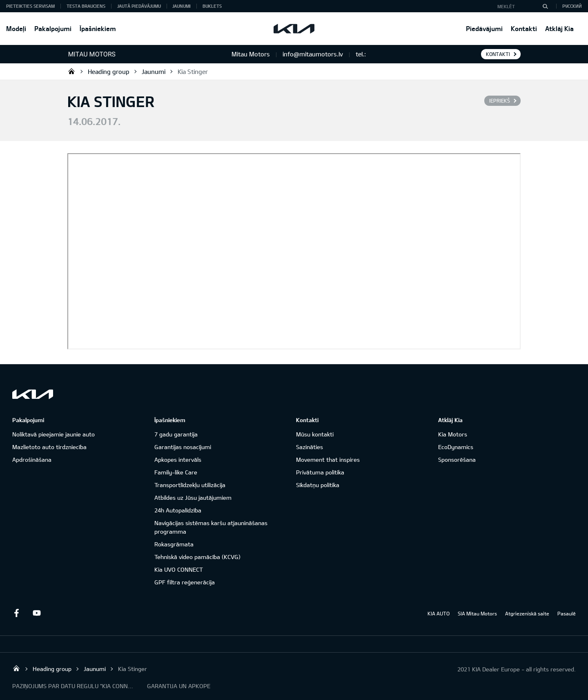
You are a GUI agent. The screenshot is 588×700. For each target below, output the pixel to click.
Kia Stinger (193, 72)
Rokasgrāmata (174, 544)
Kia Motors (453, 434)
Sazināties (310, 447)
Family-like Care (176, 472)
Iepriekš (500, 101)
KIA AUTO (439, 613)
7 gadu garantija (176, 434)
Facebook (16, 613)
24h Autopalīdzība (178, 510)
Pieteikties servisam (30, 6)
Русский (572, 6)
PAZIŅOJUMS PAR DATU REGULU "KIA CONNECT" (73, 686)
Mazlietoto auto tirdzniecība (49, 447)
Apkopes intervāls (178, 460)
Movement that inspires (328, 460)
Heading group (109, 72)
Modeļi (16, 28)
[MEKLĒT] (545, 6)
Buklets (212, 6)
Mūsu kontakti (315, 434)
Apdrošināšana (32, 460)
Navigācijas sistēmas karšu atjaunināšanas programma (211, 527)
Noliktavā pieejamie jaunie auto (53, 434)
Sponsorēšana (457, 460)
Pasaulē (567, 613)
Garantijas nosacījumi (183, 447)
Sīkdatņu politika (318, 485)
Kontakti (524, 28)
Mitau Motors (71, 71)
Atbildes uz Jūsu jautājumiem (193, 498)
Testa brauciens (86, 6)
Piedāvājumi (484, 28)
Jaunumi (182, 6)
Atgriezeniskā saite (527, 613)
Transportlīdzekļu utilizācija (190, 485)
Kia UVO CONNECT (179, 569)
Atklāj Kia (559, 28)
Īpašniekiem (98, 28)
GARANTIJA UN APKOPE (179, 686)
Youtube (37, 613)
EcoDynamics (456, 447)
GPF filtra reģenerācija (185, 582)
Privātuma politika (320, 472)
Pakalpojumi (53, 28)
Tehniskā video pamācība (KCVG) (197, 557)
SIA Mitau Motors (477, 613)
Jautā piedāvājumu (139, 6)
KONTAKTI (498, 54)
